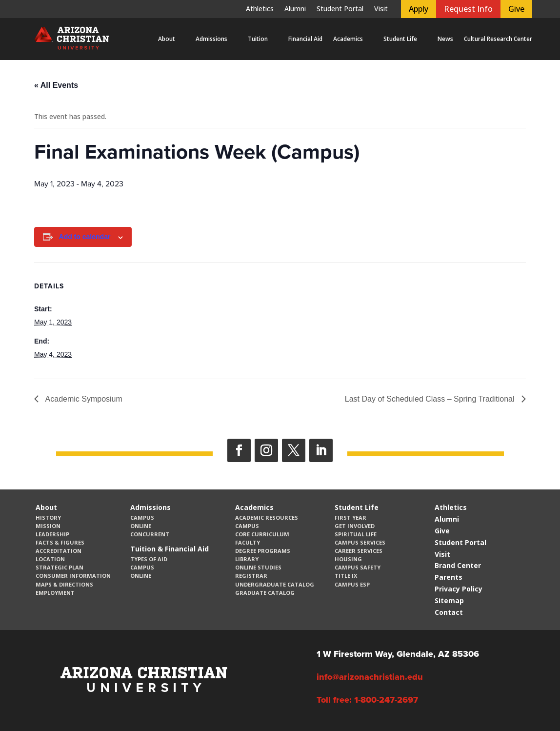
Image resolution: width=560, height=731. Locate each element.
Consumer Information (73, 576)
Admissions (211, 39)
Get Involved (355, 526)
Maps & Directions (64, 584)
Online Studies (258, 567)
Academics (348, 39)
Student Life (400, 39)
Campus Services (360, 542)
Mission (48, 526)
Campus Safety (358, 567)
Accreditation (59, 551)
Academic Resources (267, 518)
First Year (350, 518)
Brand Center (458, 565)
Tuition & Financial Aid (170, 549)
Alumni (295, 9)
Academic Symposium (83, 399)
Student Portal (340, 9)
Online (141, 526)
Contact (449, 612)
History (48, 518)
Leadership (52, 534)
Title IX (346, 576)
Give (516, 9)
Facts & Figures (60, 542)
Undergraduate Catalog (275, 584)
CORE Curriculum (262, 534)
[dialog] (531, 702)
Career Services (359, 551)
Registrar (251, 576)
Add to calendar (85, 237)
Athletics (260, 9)
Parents (449, 577)
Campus (142, 518)
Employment (55, 593)
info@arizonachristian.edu (370, 677)
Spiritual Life (356, 534)
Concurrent (150, 534)
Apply (419, 9)
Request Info (468, 9)
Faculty (248, 542)
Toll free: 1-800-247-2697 (367, 700)
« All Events (56, 85)
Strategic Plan (60, 567)
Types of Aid (149, 559)
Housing (348, 559)
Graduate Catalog (265, 593)
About (167, 39)
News (445, 39)
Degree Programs (263, 551)
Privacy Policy (459, 589)
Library (247, 559)
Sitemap (449, 600)
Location (50, 559)
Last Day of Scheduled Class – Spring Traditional (431, 399)
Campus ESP (352, 584)
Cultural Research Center (498, 39)
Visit (381, 9)
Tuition (258, 39)
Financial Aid (305, 39)
